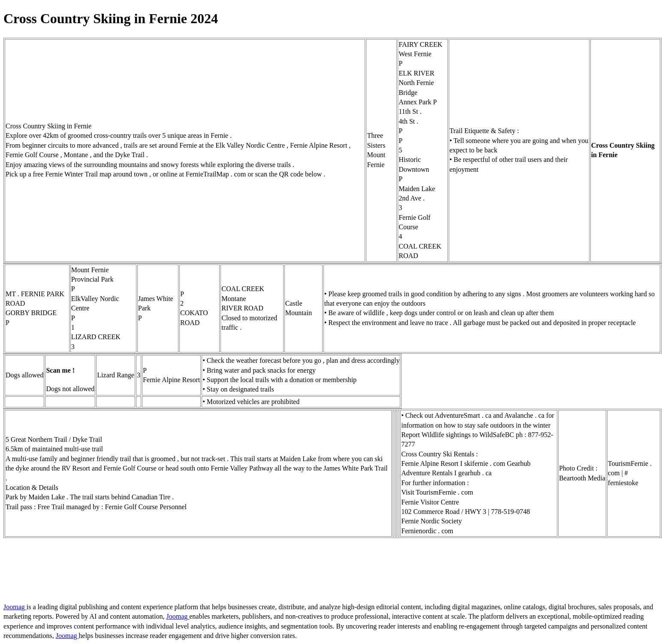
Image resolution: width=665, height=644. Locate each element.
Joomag (15, 607)
